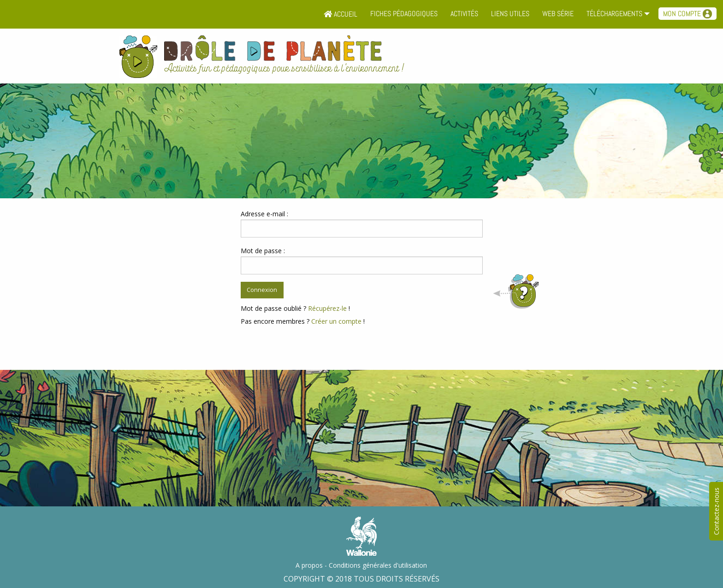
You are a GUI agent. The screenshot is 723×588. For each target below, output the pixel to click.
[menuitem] (341, 14)
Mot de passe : (263, 251)
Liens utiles (510, 14)
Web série (558, 14)
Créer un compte (336, 321)
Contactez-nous (716, 511)
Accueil (341, 14)
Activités (464, 14)
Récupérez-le (327, 308)
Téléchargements (614, 14)
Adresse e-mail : (264, 214)
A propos (309, 565)
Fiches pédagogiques (404, 14)
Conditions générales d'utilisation (378, 565)
